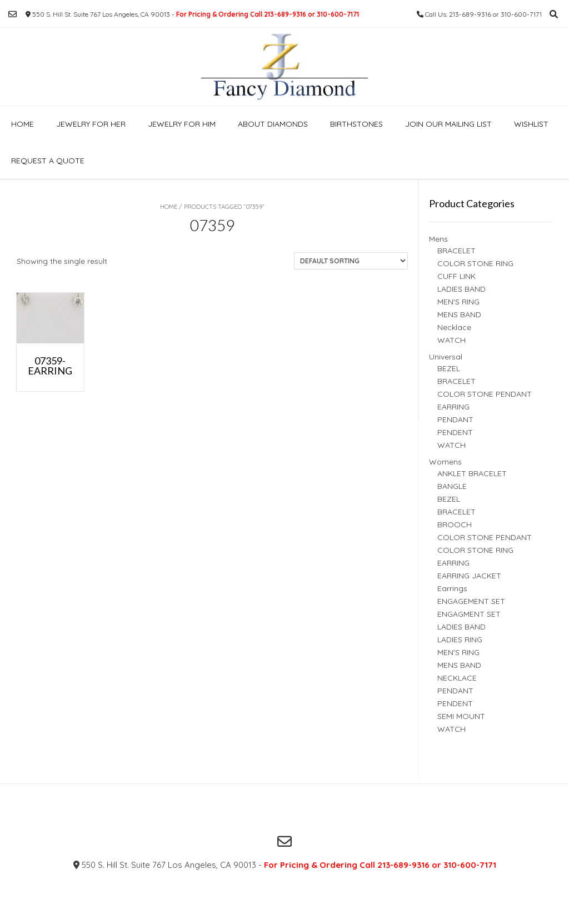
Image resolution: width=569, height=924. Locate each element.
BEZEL (449, 368)
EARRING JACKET (469, 576)
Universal (446, 357)
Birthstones (356, 124)
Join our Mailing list (448, 124)
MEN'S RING (458, 302)
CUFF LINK (456, 276)
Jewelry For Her (91, 124)
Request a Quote (48, 161)
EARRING (453, 407)
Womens (445, 462)
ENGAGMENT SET (469, 614)
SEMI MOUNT (461, 716)
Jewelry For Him (182, 124)
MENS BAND (459, 314)
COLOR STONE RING (475, 263)
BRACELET (456, 251)
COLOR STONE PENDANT (485, 394)
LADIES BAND (461, 289)
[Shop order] (351, 261)
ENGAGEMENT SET (471, 601)
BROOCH (455, 525)
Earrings (452, 588)
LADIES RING (460, 640)
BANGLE (452, 486)
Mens (438, 239)
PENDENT (455, 432)
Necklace (454, 327)
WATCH (451, 340)
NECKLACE (457, 678)
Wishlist (531, 124)
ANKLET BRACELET (472, 473)
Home (23, 124)
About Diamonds (273, 124)
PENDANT (455, 419)
